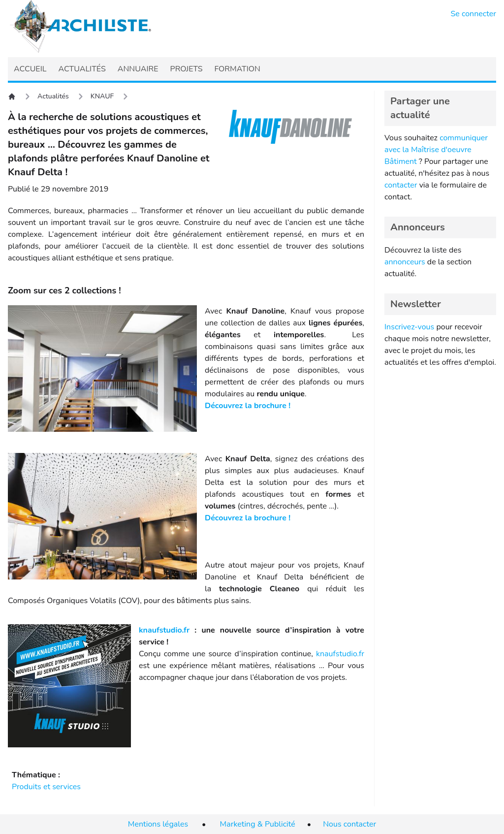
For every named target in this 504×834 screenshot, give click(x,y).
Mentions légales (158, 824)
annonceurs (405, 262)
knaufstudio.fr (164, 630)
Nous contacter (349, 824)
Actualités (53, 96)
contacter (401, 185)
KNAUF (102, 96)
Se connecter (474, 14)
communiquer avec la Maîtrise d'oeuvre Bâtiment (436, 150)
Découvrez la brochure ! (248, 406)
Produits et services (46, 787)
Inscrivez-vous (409, 327)
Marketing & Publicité (258, 824)
